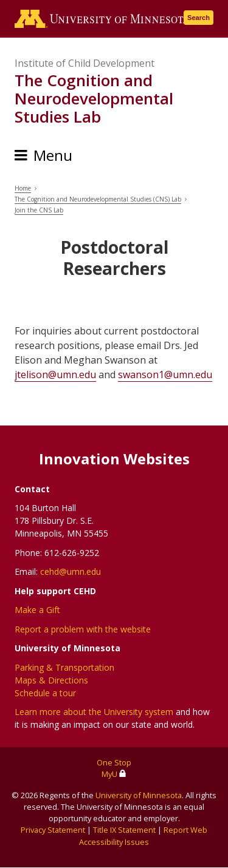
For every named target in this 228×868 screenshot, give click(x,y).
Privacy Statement (53, 830)
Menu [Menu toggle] (53, 155)
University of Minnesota (139, 795)
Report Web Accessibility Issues (143, 836)
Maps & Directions (51, 680)
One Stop (114, 762)
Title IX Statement (124, 830)
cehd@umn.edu (71, 571)
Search (199, 18)
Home (23, 188)
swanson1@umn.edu (165, 375)
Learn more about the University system (94, 712)
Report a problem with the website (83, 629)
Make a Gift (37, 610)
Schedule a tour (45, 693)
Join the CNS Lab (39, 210)
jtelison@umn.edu (55, 375)
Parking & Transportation (64, 667)
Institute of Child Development (85, 63)
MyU (114, 774)
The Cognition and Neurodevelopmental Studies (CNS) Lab (98, 199)
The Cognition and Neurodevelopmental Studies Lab (94, 98)
